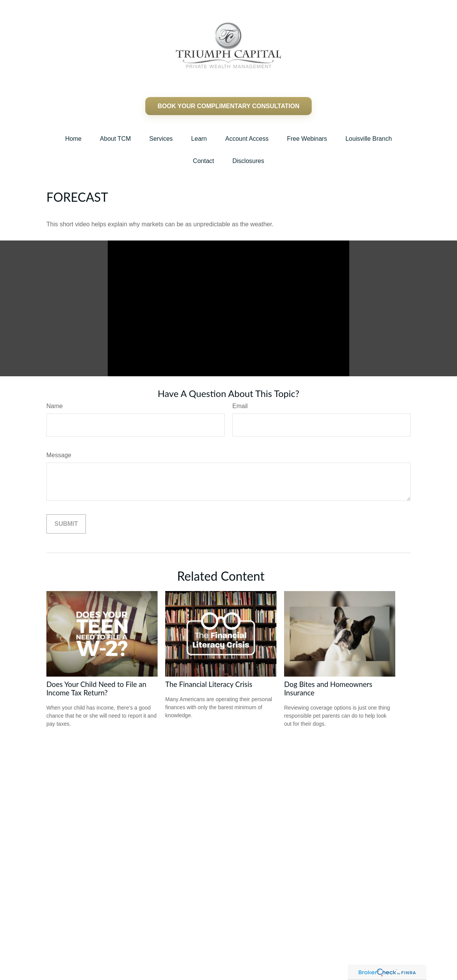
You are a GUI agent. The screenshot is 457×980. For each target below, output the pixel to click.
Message (59, 455)
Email (240, 406)
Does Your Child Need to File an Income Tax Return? (96, 688)
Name (55, 406)
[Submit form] (66, 524)
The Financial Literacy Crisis (209, 684)
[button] (73, 139)
